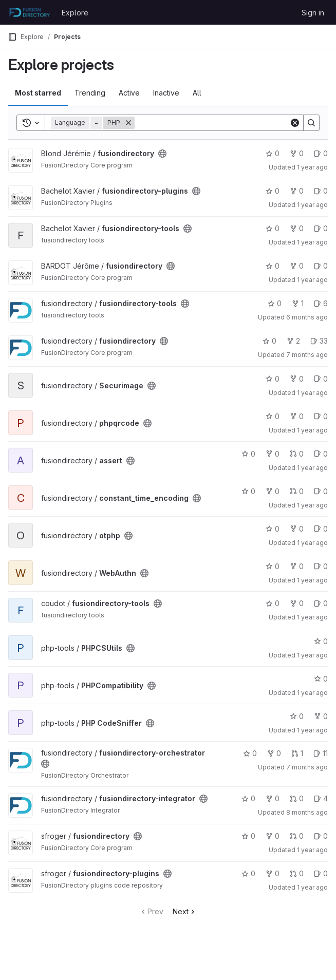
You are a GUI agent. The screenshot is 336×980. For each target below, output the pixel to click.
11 (321, 753)
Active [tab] (129, 93)
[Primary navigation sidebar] (12, 37)
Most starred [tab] (38, 93)
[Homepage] (30, 12)
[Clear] (295, 123)
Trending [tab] (90, 93)
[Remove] (128, 123)
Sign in (313, 13)
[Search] (212, 123)
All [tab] (197, 93)
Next (185, 911)
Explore (75, 13)
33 (319, 341)
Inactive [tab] (166, 93)
